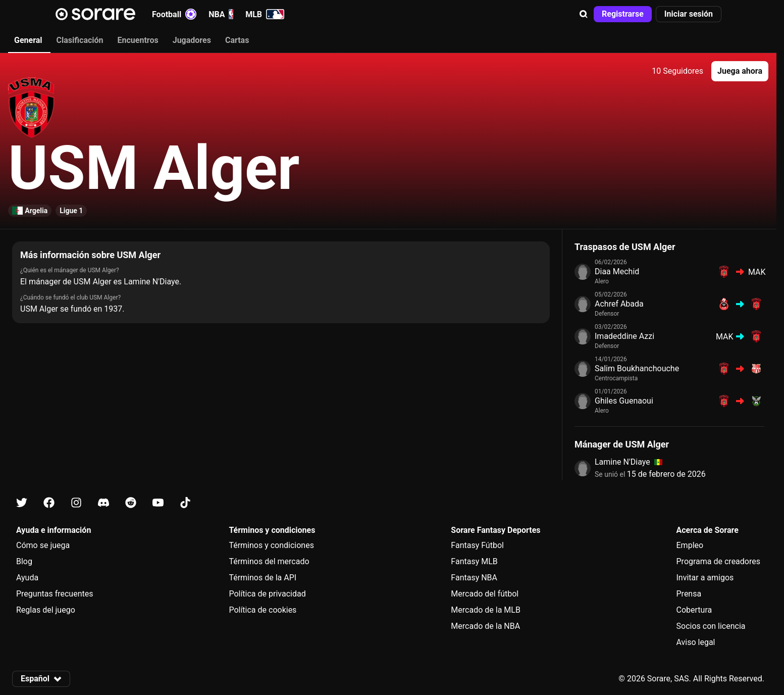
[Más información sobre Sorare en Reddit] (131, 503)
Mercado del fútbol (485, 594)
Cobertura (694, 610)
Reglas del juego (46, 610)
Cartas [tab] (237, 40)
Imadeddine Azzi (624, 336)
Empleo (690, 545)
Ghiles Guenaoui (624, 401)
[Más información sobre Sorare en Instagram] (76, 503)
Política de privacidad (267, 594)
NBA (221, 14)
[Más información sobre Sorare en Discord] (103, 503)
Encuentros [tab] (138, 40)
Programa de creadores (718, 561)
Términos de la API (263, 578)
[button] (584, 14)
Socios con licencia (711, 626)
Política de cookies (263, 610)
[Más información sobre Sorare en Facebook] (49, 503)
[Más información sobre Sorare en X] (22, 503)
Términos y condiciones (271, 545)
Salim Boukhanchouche (637, 368)
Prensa (689, 594)
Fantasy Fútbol (477, 545)
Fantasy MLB (474, 561)
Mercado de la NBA (485, 626)
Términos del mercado (269, 561)
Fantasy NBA (474, 578)
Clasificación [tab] (80, 40)
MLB (265, 14)
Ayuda (27, 578)
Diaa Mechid (617, 271)
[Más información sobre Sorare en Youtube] (158, 503)
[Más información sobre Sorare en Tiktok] (185, 503)
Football (174, 14)
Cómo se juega (43, 545)
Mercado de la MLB (486, 610)
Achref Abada (619, 304)
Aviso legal (696, 642)
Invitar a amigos (705, 578)
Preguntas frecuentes (55, 594)
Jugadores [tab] (192, 40)
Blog (24, 561)
